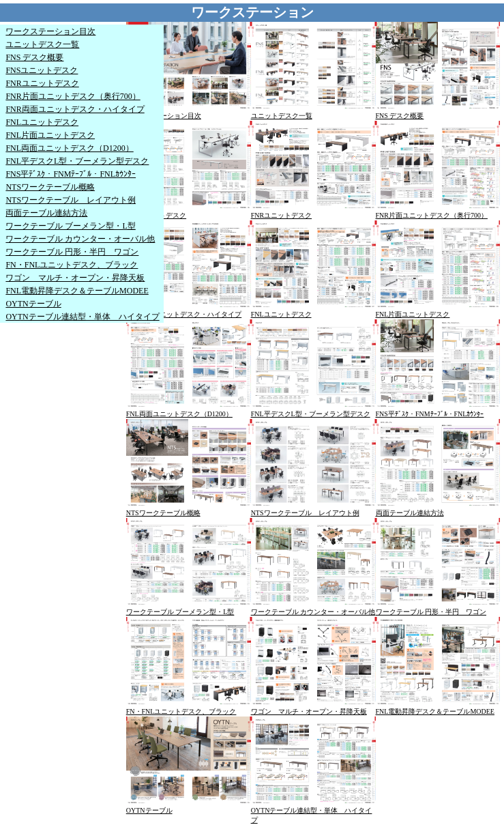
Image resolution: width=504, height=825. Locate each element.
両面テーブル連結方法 (46, 213)
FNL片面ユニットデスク (50, 135)
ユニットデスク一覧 (42, 44)
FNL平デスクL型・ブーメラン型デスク (77, 161)
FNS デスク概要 (34, 57)
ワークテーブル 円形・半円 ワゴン (72, 252)
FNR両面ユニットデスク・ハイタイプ (75, 109)
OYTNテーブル (33, 304)
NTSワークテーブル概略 (50, 187)
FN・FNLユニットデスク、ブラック (72, 265)
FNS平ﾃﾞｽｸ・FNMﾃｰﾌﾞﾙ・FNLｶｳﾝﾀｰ (71, 174)
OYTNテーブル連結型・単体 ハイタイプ (82, 317)
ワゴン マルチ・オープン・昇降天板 (75, 278)
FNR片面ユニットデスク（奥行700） (73, 96)
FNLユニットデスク (42, 122)
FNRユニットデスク (42, 83)
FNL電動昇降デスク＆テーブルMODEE (77, 291)
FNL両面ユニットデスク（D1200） (69, 148)
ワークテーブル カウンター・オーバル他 (80, 239)
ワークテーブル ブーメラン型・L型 (70, 226)
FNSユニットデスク (42, 70)
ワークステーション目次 (50, 31)
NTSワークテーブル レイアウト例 (71, 200)
